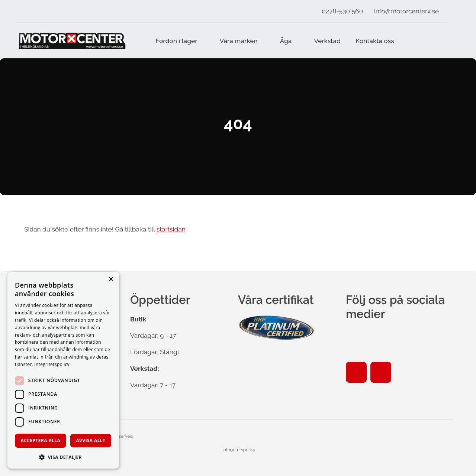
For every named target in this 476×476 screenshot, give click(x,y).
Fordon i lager (176, 41)
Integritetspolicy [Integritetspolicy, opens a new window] (52, 364)
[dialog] (63, 370)
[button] (63, 457)
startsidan (171, 229)
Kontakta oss (375, 41)
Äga (286, 41)
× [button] (111, 280)
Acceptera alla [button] (41, 441)
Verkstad (327, 41)
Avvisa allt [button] (91, 441)
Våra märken (239, 41)
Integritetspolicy (239, 450)
